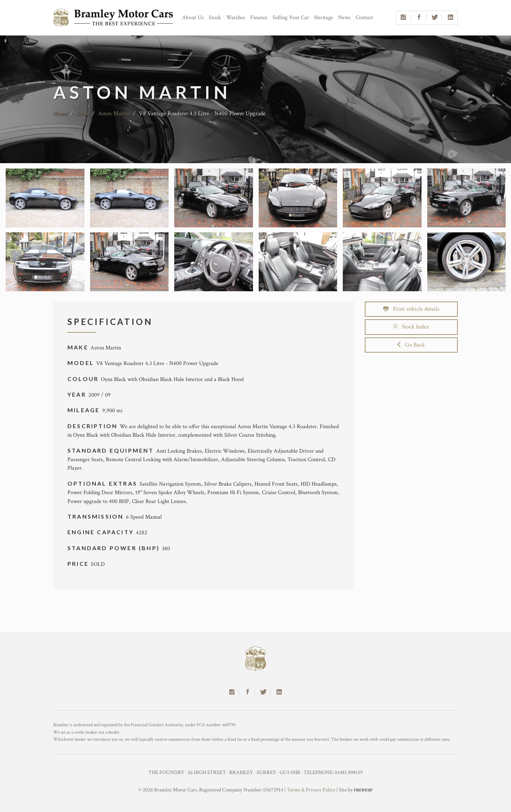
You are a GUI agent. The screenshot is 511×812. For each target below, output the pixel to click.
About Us (193, 18)
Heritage (324, 18)
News (344, 18)
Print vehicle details (411, 309)
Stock (215, 18)
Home (60, 114)
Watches (236, 18)
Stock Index (411, 327)
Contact (364, 18)
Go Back (411, 345)
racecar (363, 789)
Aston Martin (114, 114)
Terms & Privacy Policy (311, 790)
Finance (259, 18)
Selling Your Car (291, 18)
